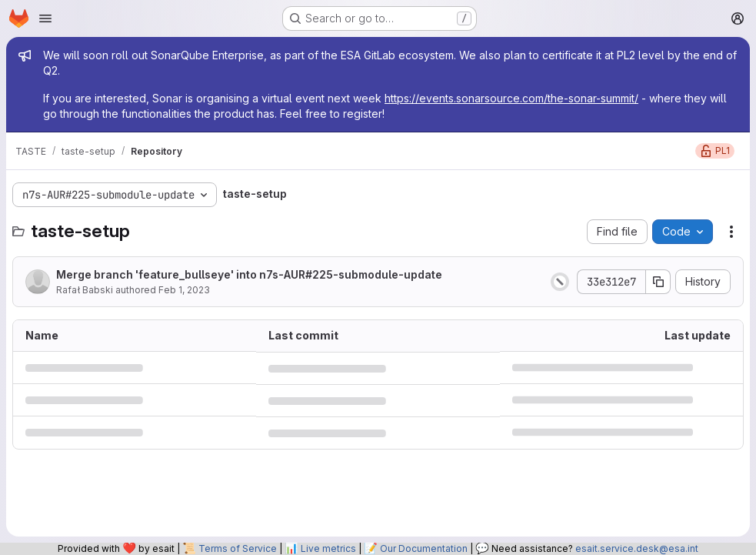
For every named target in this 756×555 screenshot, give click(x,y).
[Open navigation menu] (45, 18)
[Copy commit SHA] (658, 282)
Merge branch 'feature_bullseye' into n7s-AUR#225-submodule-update (249, 274)
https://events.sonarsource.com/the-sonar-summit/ (511, 98)
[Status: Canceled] (560, 282)
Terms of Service (238, 548)
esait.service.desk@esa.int (637, 548)
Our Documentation (424, 548)
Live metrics (328, 548)
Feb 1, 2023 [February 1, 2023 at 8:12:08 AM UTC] (184, 290)
